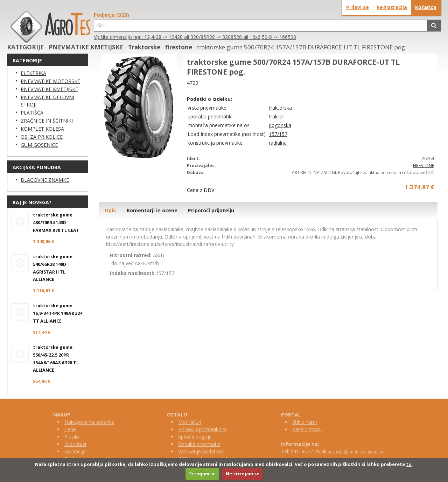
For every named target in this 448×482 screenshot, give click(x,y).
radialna (278, 143)
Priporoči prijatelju (211, 210)
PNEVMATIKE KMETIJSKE (86, 47)
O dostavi (75, 444)
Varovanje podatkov (201, 451)
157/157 (278, 134)
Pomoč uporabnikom (202, 429)
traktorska (280, 108)
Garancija (75, 451)
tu (409, 464)
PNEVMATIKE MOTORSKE (50, 81)
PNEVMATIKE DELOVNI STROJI (47, 101)
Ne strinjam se (243, 474)
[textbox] (261, 26)
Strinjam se (202, 474)
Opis (110, 210)
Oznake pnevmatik (199, 444)
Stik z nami (304, 422)
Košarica (426, 7)
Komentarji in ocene (152, 210)
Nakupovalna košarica (89, 422)
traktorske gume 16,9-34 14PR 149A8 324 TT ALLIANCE (58, 313)
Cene (70, 429)
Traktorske (144, 47)
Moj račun (190, 422)
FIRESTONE (423, 166)
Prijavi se (358, 7)
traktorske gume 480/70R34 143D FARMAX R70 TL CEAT (56, 223)
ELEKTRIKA (33, 73)
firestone (179, 47)
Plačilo (72, 437)
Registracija (392, 7)
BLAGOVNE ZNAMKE (45, 180)
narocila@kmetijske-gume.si (355, 452)
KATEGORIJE (25, 47)
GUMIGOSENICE (39, 145)
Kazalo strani (307, 429)
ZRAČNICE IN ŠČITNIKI (47, 121)
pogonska (280, 125)
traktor (276, 116)
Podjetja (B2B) (111, 15)
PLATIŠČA (32, 113)
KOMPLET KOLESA (42, 129)
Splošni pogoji (194, 437)
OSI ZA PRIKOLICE (42, 137)
